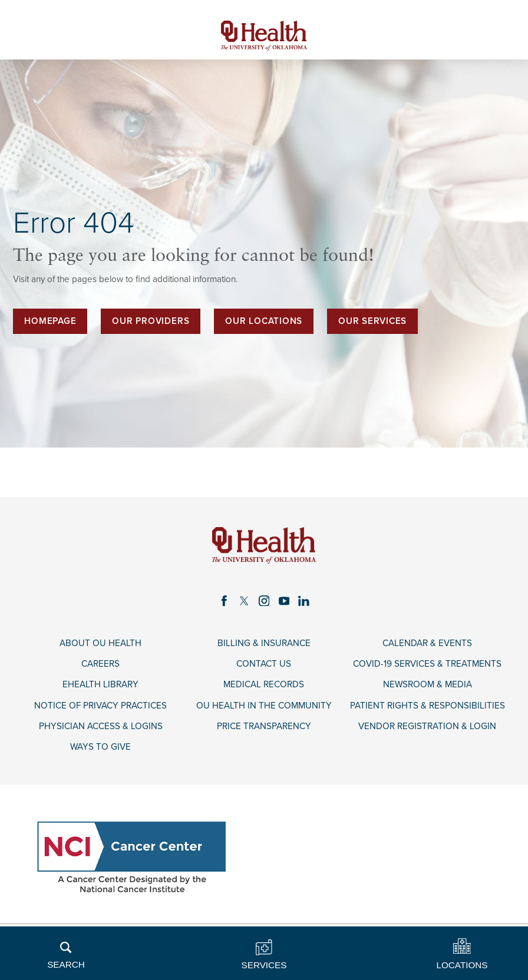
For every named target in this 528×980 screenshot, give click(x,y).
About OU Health (100, 643)
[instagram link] (264, 601)
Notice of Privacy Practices (100, 706)
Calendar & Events (427, 643)
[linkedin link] (304, 601)
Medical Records (264, 684)
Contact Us (264, 664)
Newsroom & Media (428, 684)
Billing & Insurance (264, 643)
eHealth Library (100, 684)
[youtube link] (284, 601)
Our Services (372, 321)
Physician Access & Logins (101, 726)
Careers (100, 664)
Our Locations (264, 321)
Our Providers (151, 321)
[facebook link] (224, 601)
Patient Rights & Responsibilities (428, 706)
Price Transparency (264, 726)
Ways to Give (100, 747)
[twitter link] (244, 601)
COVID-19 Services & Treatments (427, 664)
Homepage (50, 321)
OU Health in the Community (264, 706)
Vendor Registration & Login (427, 726)
